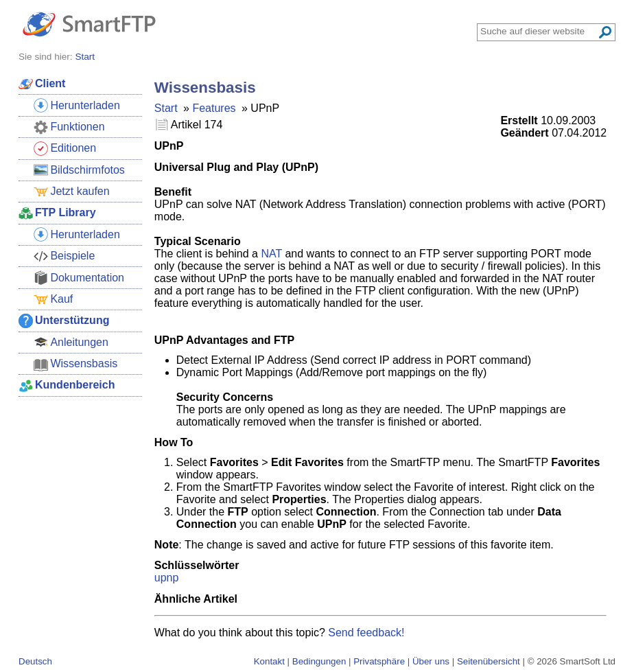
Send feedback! (366, 633)
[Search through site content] (539, 31)
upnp (167, 578)
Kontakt (269, 661)
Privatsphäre (379, 661)
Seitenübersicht (489, 661)
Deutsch (35, 661)
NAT (271, 254)
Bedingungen (319, 661)
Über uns (431, 661)
